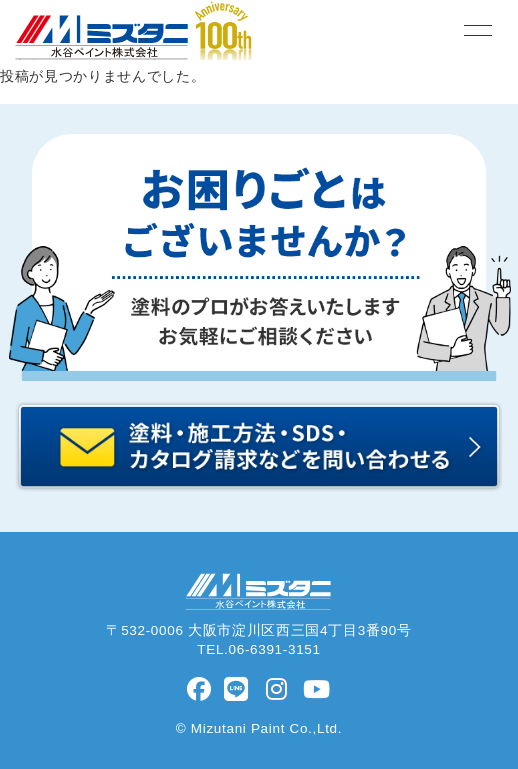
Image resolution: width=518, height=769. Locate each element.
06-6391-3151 (275, 649)
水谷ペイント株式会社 (86, 59)
